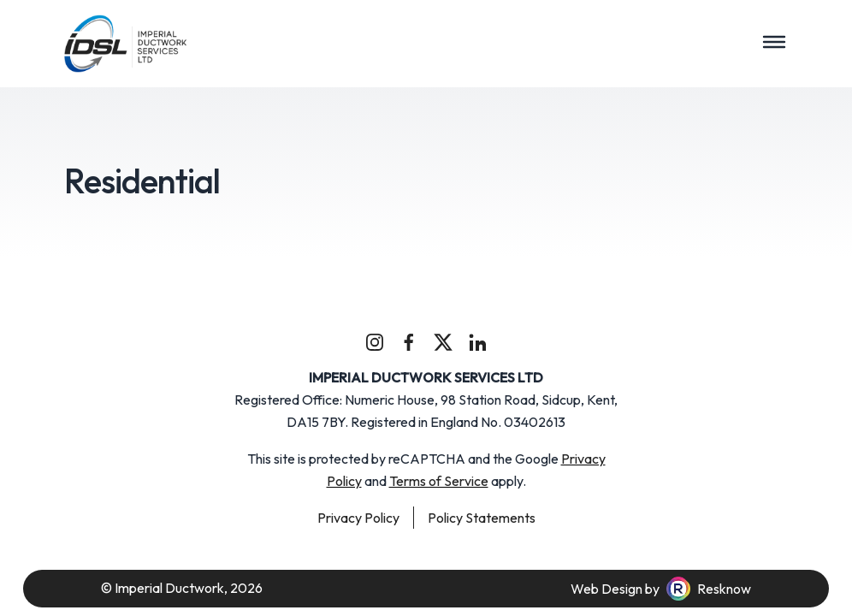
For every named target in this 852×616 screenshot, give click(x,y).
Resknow (724, 589)
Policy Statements (482, 518)
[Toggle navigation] (774, 42)
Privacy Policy (358, 518)
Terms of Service (439, 481)
